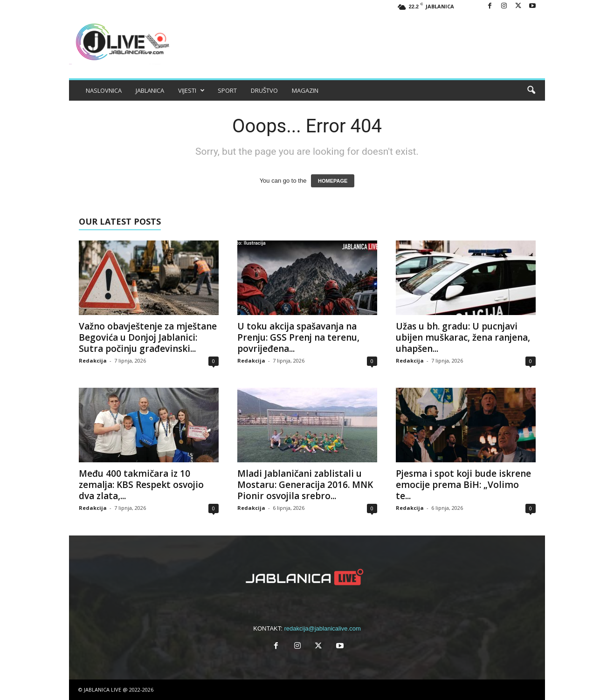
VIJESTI (191, 90)
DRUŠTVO (264, 90)
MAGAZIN (305, 90)
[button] (531, 90)
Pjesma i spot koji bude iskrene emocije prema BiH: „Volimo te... (463, 485)
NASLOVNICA (104, 90)
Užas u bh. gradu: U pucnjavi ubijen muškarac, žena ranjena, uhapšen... (463, 337)
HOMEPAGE (333, 181)
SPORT (227, 90)
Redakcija (93, 360)
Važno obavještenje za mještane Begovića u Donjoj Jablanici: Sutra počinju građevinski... (148, 337)
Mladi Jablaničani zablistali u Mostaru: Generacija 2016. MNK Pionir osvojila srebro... (305, 485)
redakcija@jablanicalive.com (323, 628)
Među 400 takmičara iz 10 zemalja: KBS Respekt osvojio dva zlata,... (141, 485)
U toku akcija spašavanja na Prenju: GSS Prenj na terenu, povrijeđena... (298, 337)
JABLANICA (150, 90)
